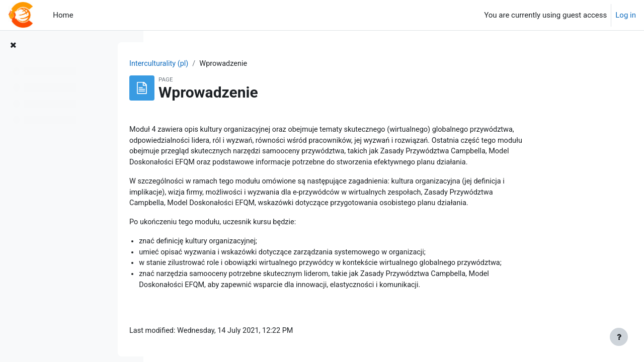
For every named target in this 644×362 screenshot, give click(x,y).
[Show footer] (619, 337)
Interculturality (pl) (219, 64)
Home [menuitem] (63, 15)
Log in (626, 15)
